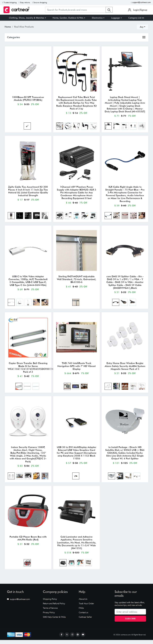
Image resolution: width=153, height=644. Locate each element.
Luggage (115, 18)
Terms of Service (50, 612)
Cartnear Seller (85, 621)
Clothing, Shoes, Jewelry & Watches (27, 18)
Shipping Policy (50, 603)
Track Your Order (86, 608)
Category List (136, 18)
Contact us (83, 616)
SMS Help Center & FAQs (54, 621)
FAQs (81, 612)
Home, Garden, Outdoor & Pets (68, 18)
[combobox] (143, 27)
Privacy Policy (49, 616)
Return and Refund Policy (54, 608)
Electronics (97, 18)
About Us (83, 603)
